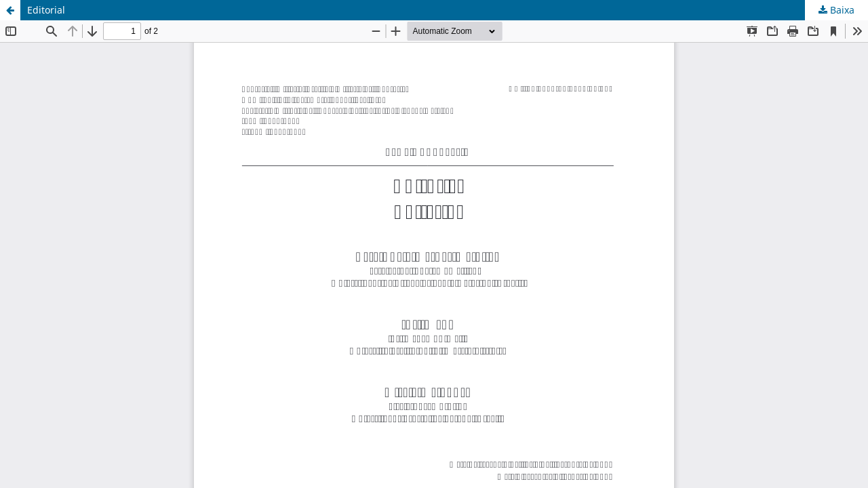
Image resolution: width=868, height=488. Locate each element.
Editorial (46, 10)
